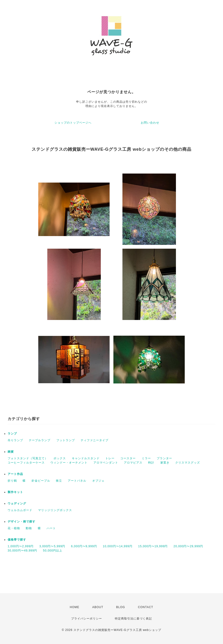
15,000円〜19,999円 (153, 546)
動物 (29, 528)
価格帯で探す (17, 540)
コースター (128, 458)
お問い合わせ (150, 123)
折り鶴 (12, 481)
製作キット (15, 492)
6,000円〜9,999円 (84, 546)
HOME (75, 607)
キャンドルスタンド (86, 458)
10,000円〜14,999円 (117, 546)
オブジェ (98, 481)
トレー (110, 458)
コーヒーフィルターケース (26, 463)
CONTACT (145, 607)
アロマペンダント (106, 463)
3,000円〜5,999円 (52, 546)
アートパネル (77, 481)
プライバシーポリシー (87, 619)
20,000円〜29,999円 (188, 546)
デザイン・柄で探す (22, 522)
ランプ (12, 434)
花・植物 (14, 528)
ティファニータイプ (95, 440)
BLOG (121, 607)
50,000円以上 (53, 551)
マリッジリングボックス (55, 510)
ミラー (146, 458)
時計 (151, 463)
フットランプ (66, 440)
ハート (51, 528)
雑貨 (11, 452)
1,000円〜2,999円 (21, 546)
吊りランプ (15, 440)
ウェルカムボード (20, 510)
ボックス (60, 458)
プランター (164, 458)
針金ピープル (41, 481)
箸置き (165, 463)
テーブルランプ (40, 440)
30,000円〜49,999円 (22, 551)
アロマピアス (133, 463)
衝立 (59, 481)
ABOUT (98, 607)
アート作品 (15, 474)
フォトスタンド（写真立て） (28, 458)
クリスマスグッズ (188, 463)
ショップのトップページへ (73, 123)
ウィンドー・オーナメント (69, 463)
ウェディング (17, 504)
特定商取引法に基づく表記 (133, 619)
